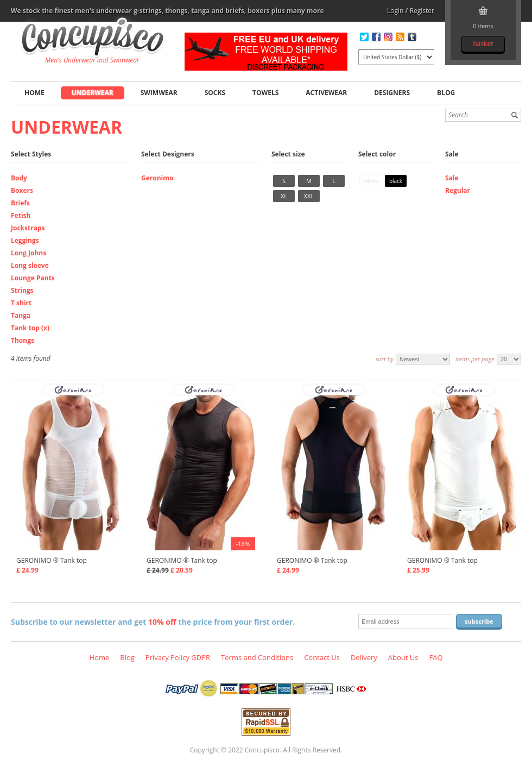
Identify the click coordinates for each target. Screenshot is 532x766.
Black (396, 181)
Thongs (23, 340)
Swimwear (159, 93)
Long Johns (28, 253)
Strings (22, 290)
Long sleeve (30, 265)
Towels (265, 93)
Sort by (385, 359)
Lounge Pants (33, 278)
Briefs (20, 203)
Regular (458, 190)
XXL (309, 196)
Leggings (25, 240)
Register (422, 11)
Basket (483, 44)
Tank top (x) (30, 328)
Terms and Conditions (257, 657)
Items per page (475, 359)
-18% (243, 544)
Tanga (21, 315)
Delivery (364, 657)
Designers (392, 93)
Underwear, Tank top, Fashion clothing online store (93, 39)
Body (19, 178)
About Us (403, 657)
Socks (215, 93)
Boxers (22, 190)
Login (395, 11)
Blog (446, 93)
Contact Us (322, 657)
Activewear (326, 93)
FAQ (436, 657)
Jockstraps (28, 228)
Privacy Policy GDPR (178, 657)
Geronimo (157, 178)
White (371, 181)
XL (284, 196)
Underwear (93, 93)
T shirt (21, 303)
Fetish (21, 215)
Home (34, 93)
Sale (452, 178)
